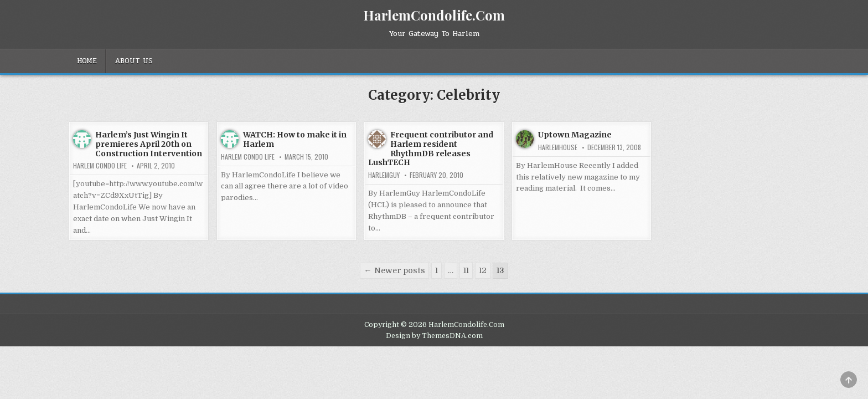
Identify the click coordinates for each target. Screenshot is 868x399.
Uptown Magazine (575, 135)
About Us (134, 61)
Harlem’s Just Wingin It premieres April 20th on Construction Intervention (149, 144)
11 (466, 270)
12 (483, 270)
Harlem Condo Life (100, 166)
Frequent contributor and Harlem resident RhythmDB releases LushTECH (431, 149)
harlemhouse (558, 147)
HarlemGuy (384, 175)
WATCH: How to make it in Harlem (295, 139)
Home (87, 61)
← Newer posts (394, 270)
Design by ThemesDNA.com (434, 336)
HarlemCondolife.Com (434, 15)
